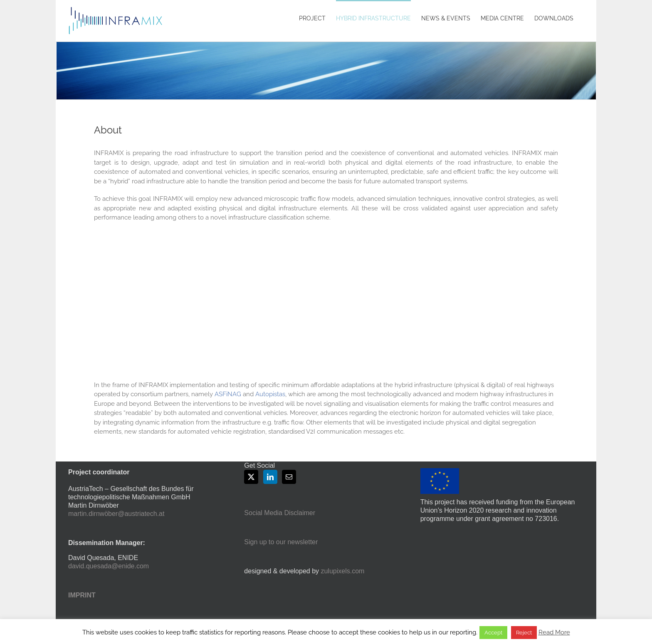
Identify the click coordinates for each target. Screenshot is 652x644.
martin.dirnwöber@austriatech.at (116, 514)
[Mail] (289, 477)
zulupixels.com (342, 571)
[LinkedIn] (270, 477)
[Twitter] (251, 477)
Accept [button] (493, 633)
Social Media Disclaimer (280, 513)
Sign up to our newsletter (281, 542)
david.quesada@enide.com (109, 566)
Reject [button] (524, 633)
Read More (554, 632)
